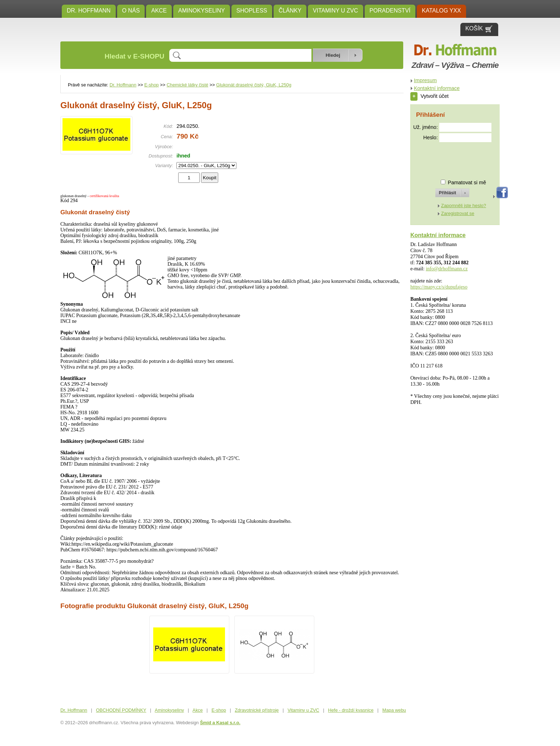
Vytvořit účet (429, 96)
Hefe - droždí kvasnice (351, 710)
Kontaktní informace (437, 88)
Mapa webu (394, 710)
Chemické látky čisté (188, 85)
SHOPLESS (252, 11)
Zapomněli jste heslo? (464, 206)
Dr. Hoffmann (89, 11)
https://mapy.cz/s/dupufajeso (439, 287)
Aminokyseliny (202, 11)
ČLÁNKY (290, 11)
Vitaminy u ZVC (336, 11)
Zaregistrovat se (458, 213)
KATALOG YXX (441, 11)
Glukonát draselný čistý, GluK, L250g (254, 85)
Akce (159, 11)
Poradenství (390, 11)
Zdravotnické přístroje (257, 710)
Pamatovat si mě (467, 182)
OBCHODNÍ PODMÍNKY (121, 710)
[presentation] (446, 158)
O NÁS (131, 11)
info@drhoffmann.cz (447, 269)
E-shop (152, 85)
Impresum (425, 80)
